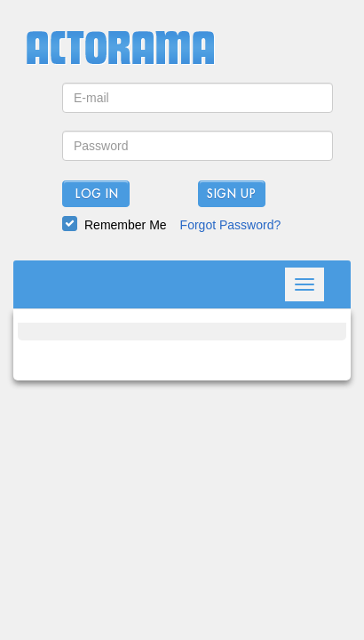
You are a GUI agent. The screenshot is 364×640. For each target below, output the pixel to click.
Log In (96, 195)
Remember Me (126, 225)
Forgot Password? (231, 225)
